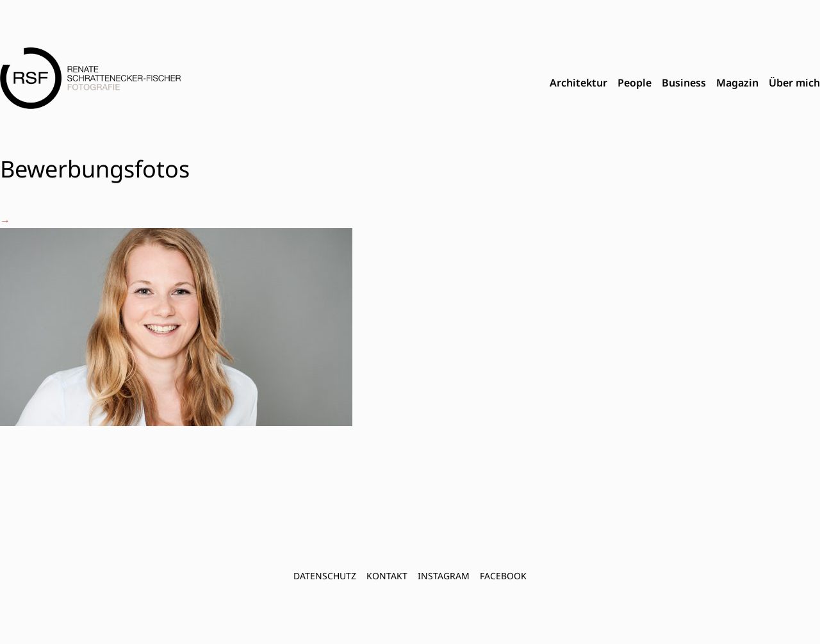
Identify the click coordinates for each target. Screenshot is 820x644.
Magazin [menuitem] (737, 83)
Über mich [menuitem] (794, 83)
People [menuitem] (635, 83)
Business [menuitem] (684, 83)
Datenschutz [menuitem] (325, 576)
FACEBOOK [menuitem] (503, 576)
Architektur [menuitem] (578, 83)
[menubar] (685, 83)
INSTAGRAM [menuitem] (444, 576)
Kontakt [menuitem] (387, 576)
